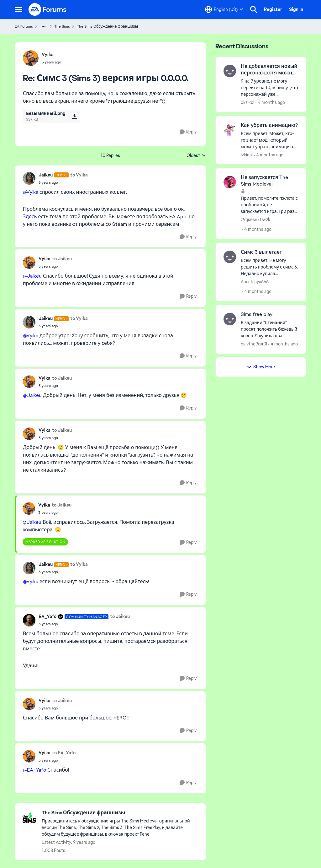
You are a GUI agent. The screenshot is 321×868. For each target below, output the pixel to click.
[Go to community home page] (48, 9)
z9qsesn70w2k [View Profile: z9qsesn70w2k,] (255, 220)
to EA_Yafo (64, 753)
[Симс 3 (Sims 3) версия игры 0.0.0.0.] (51, 62)
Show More (261, 367)
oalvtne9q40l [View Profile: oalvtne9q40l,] (254, 344)
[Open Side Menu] (18, 9)
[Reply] (188, 132)
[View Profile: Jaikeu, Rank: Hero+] (29, 178)
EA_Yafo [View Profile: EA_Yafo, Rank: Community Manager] (47, 616)
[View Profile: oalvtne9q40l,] (230, 319)
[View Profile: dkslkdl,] (230, 71)
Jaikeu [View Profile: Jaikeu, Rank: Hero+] (46, 175)
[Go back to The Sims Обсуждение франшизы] (121, 813)
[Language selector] (224, 9)
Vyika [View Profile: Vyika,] (48, 55)
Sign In (296, 9)
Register (273, 9)
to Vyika (79, 175)
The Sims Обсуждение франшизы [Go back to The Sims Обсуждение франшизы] (107, 26)
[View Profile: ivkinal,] (230, 130)
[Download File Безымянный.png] (74, 116)
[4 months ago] (270, 103)
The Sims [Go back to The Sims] (62, 26)
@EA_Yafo (34, 770)
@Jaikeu (32, 276)
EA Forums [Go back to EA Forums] (24, 26)
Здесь (30, 217)
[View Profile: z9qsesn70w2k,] (230, 182)
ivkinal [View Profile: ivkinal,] (247, 155)
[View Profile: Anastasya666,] (230, 257)
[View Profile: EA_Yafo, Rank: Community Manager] (29, 620)
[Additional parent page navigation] (44, 26)
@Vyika (31, 192)
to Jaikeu (62, 259)
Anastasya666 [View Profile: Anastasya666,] (255, 282)
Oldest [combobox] (196, 156)
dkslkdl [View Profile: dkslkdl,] (247, 102)
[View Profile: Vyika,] (31, 58)
